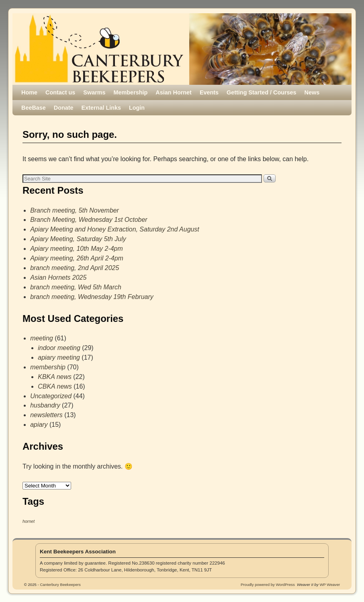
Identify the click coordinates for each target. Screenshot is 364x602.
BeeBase (34, 108)
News (312, 92)
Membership (131, 92)
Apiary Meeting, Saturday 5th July (78, 239)
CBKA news (55, 386)
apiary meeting (59, 357)
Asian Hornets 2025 (58, 277)
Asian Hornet (174, 92)
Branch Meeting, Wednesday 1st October (89, 220)
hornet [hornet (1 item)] (29, 521)
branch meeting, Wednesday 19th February (92, 297)
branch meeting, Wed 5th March (76, 287)
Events (209, 92)
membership (48, 367)
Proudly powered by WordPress (268, 585)
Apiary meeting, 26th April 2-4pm (77, 258)
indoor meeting (59, 348)
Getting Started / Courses (262, 92)
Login (137, 108)
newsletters (46, 415)
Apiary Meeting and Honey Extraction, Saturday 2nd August (115, 229)
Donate (64, 108)
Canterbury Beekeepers (110, 41)
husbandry (45, 405)
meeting (42, 338)
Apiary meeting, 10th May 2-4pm (77, 249)
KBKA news (55, 377)
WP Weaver (330, 585)
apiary (39, 425)
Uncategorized (51, 396)
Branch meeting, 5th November (75, 210)
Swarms (94, 92)
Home (29, 92)
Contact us (60, 92)
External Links (101, 108)
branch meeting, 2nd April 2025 (75, 268)
